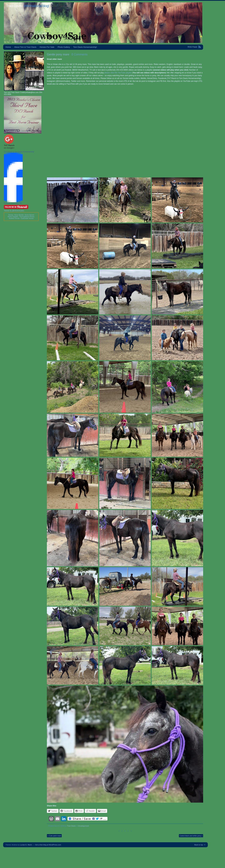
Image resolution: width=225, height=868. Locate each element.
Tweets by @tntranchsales (14, 211)
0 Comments (80, 54)
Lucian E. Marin (26, 845)
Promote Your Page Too (13, 203)
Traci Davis (14, 6)
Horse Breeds (19, 215)
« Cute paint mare (54, 836)
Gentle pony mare (58, 54)
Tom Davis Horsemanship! (85, 47)
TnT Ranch (9, 145)
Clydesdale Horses (27, 218)
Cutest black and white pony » (191, 836)
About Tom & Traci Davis (25, 47)
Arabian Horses (14, 218)
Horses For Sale (47, 47)
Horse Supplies (13, 217)
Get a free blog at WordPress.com (48, 845)
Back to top (199, 845)
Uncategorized (83, 826)
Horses (11, 215)
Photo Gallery (64, 47)
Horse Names (29, 215)
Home (8, 47)
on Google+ (9, 148)
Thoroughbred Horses (27, 217)
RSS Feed (192, 47)
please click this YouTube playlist (118, 73)
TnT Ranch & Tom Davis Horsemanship (19, 152)
